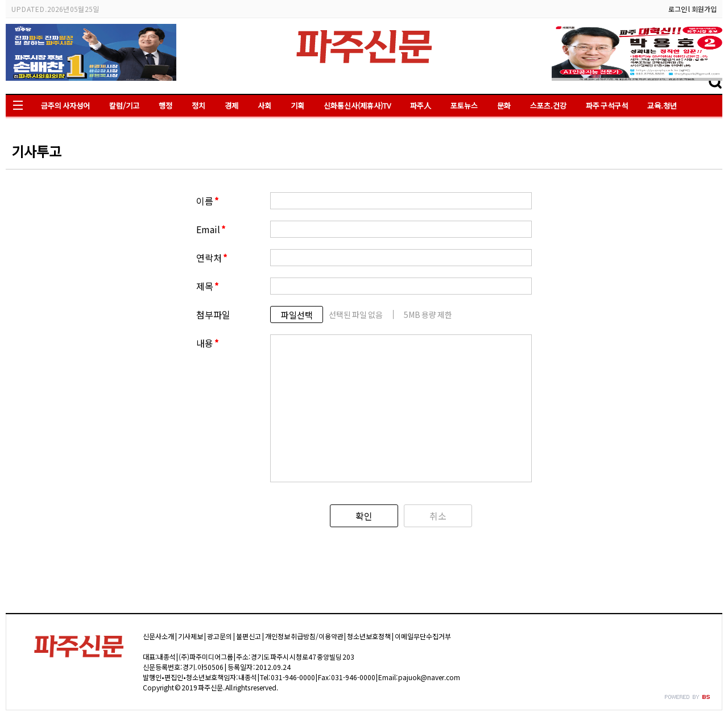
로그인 (678, 9)
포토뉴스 (464, 105)
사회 (264, 105)
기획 (297, 105)
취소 (438, 516)
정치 (198, 105)
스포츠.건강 (548, 105)
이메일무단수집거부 (423, 636)
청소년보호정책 (369, 636)
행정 (166, 105)
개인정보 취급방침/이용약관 (304, 636)
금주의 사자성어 (65, 105)
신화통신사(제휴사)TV (357, 105)
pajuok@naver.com (429, 677)
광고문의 (220, 636)
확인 (364, 516)
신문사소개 (158, 636)
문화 (504, 105)
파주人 (421, 105)
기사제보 (191, 636)
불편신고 (249, 636)
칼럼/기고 (124, 105)
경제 (231, 105)
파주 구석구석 (607, 105)
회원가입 (704, 9)
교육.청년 (662, 105)
